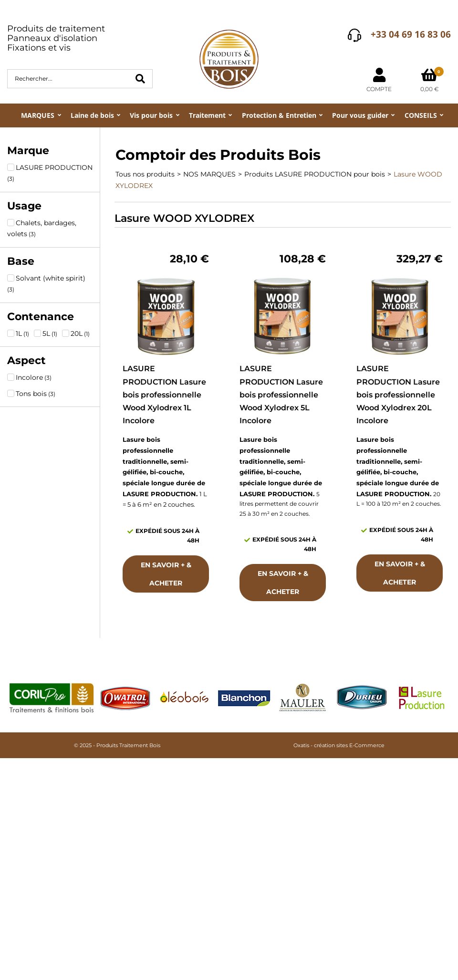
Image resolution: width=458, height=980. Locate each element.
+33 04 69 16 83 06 (411, 34)
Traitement (207, 115)
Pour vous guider (360, 115)
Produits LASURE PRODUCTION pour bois (315, 174)
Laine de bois (92, 115)
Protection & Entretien (279, 115)
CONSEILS (421, 115)
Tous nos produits (145, 174)
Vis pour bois (151, 115)
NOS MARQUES (209, 174)
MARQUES (38, 115)
